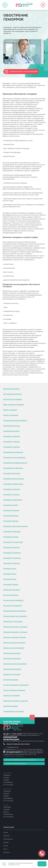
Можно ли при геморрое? (14, 648)
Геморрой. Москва (11, 521)
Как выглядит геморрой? (13, 600)
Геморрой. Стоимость (12, 558)
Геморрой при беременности (15, 463)
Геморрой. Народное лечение (15, 526)
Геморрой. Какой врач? (13, 500)
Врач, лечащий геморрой (14, 405)
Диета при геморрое (12, 590)
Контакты (7, 852)
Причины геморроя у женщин (16, 701)
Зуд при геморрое (11, 595)
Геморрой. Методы (11, 516)
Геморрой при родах (12, 473)
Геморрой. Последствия (13, 542)
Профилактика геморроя (14, 711)
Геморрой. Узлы (10, 569)
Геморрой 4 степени (12, 447)
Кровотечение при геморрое (15, 616)
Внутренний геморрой (13, 394)
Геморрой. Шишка (11, 584)
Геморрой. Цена (10, 579)
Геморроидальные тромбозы (15, 420)
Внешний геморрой (11, 389)
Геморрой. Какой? (11, 505)
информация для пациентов (13, 756)
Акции (6, 846)
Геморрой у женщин (12, 489)
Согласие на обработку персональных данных (20, 760)
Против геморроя (10, 706)
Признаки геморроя (12, 695)
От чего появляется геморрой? (16, 685)
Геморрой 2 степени (12, 436)
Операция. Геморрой (12, 674)
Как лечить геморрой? (13, 606)
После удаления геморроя (14, 690)
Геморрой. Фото (10, 574)
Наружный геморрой (12, 653)
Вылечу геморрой (11, 415)
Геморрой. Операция (12, 531)
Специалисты (8, 839)
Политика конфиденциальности (16, 764)
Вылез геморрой (10, 410)
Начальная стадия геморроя (15, 664)
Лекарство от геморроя (13, 621)
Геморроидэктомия (11, 431)
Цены (5, 849)
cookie (17, 865)
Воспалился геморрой (13, 399)
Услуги (6, 832)
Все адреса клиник (15, 752)
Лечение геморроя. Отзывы (15, 637)
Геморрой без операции (13, 452)
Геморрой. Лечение (11, 510)
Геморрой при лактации (13, 468)
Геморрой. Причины (11, 547)
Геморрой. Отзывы (11, 537)
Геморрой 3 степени (12, 442)
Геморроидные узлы (12, 426)
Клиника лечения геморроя (15, 611)
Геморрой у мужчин (11, 494)
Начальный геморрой (12, 669)
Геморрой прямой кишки (14, 479)
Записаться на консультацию (24, 72)
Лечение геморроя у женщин (15, 627)
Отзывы (6, 842)
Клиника (6, 836)
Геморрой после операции (14, 457)
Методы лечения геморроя (14, 643)
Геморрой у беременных (13, 484)
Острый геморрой (11, 680)
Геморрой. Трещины (12, 563)
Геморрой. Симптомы (12, 553)
